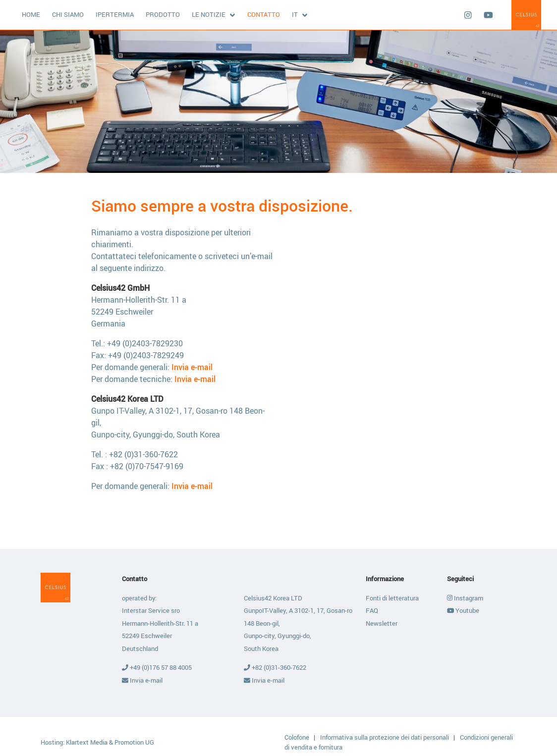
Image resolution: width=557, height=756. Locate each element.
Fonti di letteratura (392, 598)
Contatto (264, 14)
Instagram (465, 598)
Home (31, 14)
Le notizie (209, 14)
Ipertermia (115, 14)
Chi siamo (68, 14)
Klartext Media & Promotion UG (110, 742)
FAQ (372, 610)
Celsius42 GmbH (526, 15)
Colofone (298, 737)
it (295, 14)
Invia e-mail (192, 367)
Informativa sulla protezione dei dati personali (385, 737)
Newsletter (382, 623)
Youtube (463, 610)
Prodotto (163, 14)
